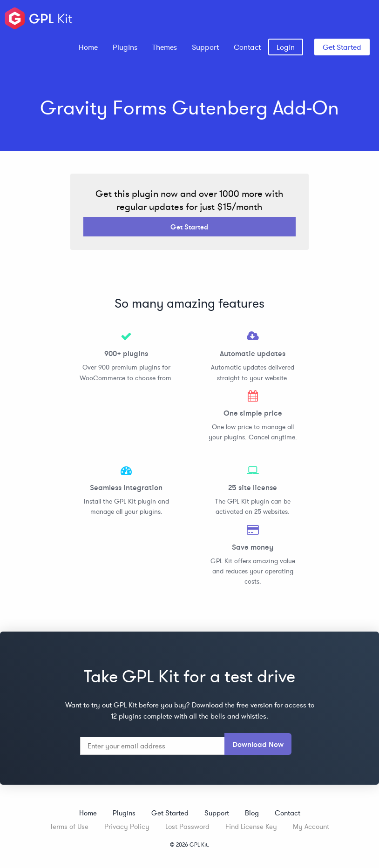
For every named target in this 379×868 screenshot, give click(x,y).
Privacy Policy (127, 826)
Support (205, 47)
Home (88, 47)
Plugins (125, 47)
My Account (311, 826)
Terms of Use (69, 826)
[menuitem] (88, 47)
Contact (247, 47)
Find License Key (251, 826)
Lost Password (187, 826)
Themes (165, 47)
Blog (252, 813)
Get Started (342, 47)
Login (286, 47)
